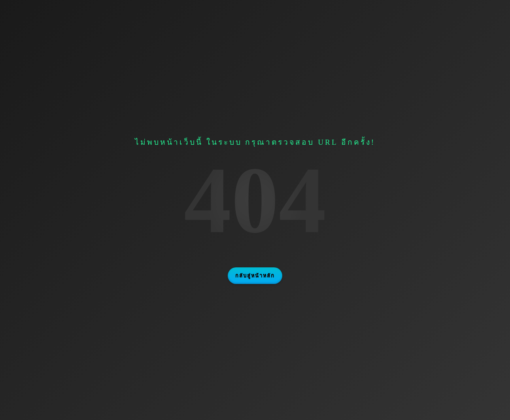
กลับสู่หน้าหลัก (255, 276)
